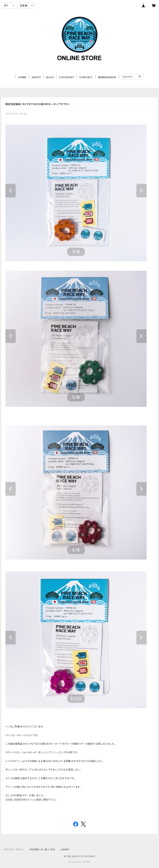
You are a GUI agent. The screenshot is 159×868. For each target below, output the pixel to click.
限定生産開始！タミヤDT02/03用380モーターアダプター (38, 104)
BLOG (50, 77)
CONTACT (86, 77)
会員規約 (65, 849)
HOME (22, 77)
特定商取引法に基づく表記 (42, 849)
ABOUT (36, 77)
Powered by (80, 862)
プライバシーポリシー (14, 849)
